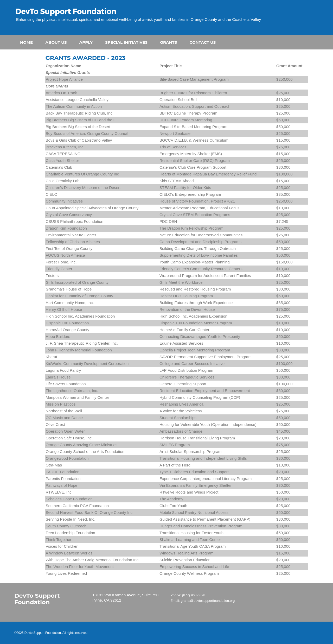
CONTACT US (203, 42)
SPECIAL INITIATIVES (126, 42)
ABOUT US (56, 42)
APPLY (86, 42)
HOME (26, 42)
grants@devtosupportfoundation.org (208, 601)
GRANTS (168, 42)
